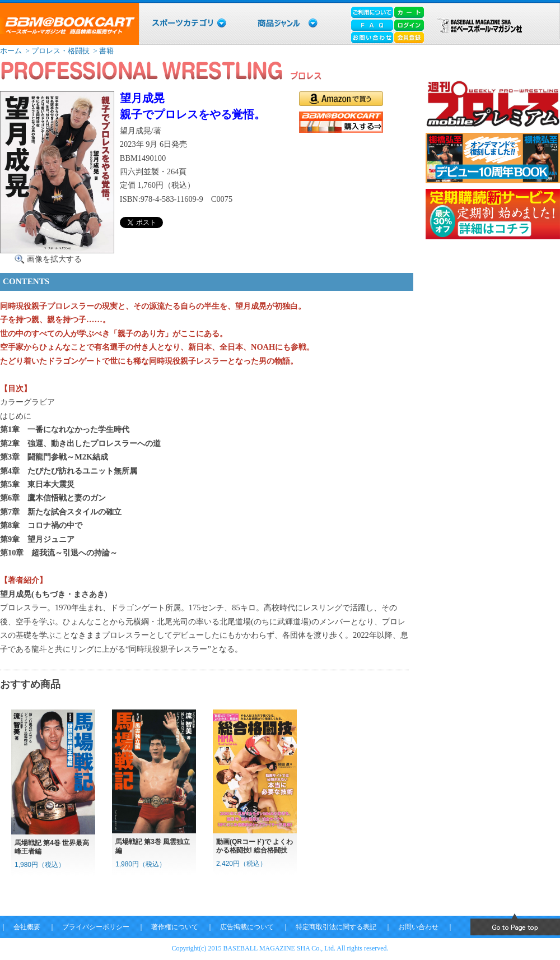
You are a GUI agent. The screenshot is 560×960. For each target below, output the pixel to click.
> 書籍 (102, 51)
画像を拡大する (54, 259)
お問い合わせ (418, 927)
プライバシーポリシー (96, 927)
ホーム (11, 51)
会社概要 (27, 927)
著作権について (175, 927)
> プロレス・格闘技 (57, 51)
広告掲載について (247, 927)
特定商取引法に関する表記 (336, 927)
